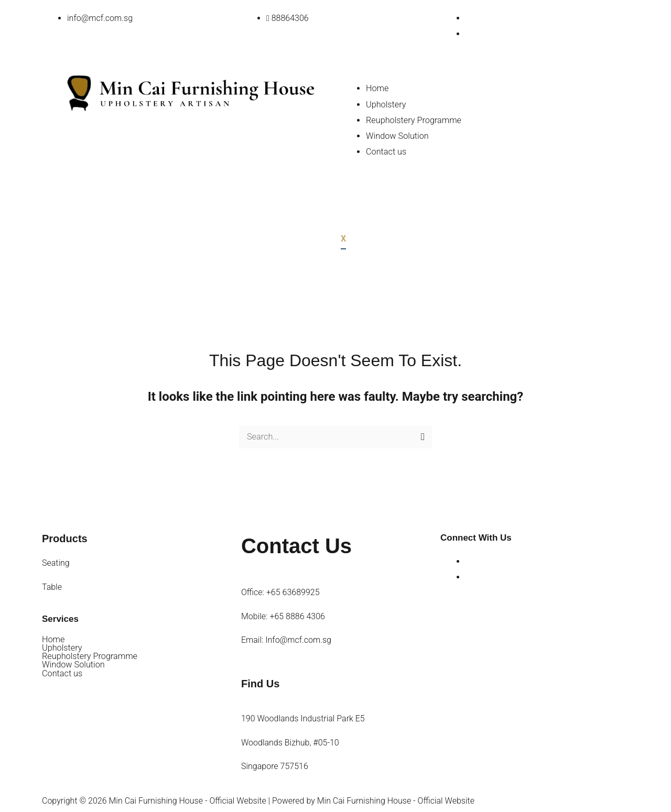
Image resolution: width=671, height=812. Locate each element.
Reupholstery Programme (413, 119)
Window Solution (397, 135)
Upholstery (386, 103)
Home (377, 88)
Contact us (386, 150)
